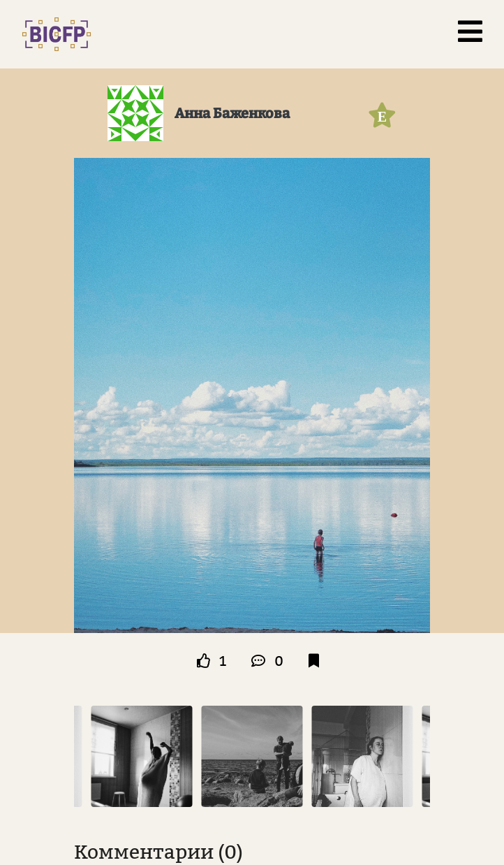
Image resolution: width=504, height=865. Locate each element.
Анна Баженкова (232, 113)
